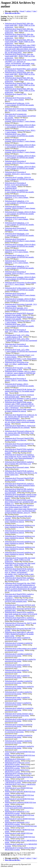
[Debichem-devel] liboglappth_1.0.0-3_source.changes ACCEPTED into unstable (20, 235)
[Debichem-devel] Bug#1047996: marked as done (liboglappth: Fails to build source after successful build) (19, 491)
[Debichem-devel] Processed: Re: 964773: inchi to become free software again (20, 624)
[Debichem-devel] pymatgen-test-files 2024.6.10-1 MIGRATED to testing (21, 782)
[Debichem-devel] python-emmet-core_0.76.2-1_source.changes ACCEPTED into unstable (20, 289)
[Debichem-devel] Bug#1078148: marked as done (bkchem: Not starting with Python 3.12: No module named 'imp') (21, 473)
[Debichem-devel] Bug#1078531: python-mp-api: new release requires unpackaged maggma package (20, 422)
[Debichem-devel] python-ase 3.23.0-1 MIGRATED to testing (17, 763)
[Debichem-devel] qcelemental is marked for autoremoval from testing (19, 747)
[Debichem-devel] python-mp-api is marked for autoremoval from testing (20, 660)
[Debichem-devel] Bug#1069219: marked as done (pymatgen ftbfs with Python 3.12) (19, 463)
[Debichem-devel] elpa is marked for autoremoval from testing (17, 671)
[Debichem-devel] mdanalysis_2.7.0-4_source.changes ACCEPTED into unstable (20, 256)
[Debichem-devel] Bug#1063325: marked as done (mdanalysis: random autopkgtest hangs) (20, 485)
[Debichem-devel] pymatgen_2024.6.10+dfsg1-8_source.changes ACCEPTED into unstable (20, 300)
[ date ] (35, 11)
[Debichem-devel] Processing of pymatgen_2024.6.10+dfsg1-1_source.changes (20, 120)
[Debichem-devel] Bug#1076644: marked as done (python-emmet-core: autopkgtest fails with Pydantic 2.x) (21, 502)
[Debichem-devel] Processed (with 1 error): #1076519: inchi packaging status (19, 600)
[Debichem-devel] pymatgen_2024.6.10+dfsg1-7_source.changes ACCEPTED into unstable (20, 278)
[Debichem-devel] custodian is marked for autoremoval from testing (19, 655)
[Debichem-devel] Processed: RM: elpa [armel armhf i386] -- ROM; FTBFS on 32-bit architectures (20, 560)
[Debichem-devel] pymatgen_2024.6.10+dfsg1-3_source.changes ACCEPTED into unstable (20, 157)
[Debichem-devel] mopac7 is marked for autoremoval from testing (18, 704)
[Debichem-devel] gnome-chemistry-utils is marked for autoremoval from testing (19, 715)
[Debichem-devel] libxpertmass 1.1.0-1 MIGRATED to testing (18, 760)
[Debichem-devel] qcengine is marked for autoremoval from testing (18, 742)
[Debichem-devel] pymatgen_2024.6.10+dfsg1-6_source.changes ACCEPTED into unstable (20, 245)
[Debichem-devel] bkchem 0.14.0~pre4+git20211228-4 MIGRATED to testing (19, 808)
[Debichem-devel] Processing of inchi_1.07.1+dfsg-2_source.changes (17, 345)
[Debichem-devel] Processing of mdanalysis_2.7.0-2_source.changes (17, 196)
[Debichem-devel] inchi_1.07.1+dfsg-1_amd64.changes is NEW (17, 336)
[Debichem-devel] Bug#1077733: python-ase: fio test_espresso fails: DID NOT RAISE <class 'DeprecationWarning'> (21, 417)
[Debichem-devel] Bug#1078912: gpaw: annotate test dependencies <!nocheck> (21, 70)
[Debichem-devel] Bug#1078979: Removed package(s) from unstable (19, 314)
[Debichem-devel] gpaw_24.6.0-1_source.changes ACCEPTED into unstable (20, 325)
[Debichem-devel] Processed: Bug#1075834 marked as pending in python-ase (19, 439)
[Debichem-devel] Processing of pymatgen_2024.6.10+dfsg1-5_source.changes (20, 207)
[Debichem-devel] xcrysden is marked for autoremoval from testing (18, 693)
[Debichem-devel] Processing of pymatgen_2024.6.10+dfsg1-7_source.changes (20, 273)
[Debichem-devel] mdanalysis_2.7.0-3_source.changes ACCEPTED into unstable (20, 224)
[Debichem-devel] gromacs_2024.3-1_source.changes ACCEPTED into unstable (20, 385)
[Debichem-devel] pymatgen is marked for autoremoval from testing (19, 644)
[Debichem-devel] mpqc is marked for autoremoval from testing (17, 698)
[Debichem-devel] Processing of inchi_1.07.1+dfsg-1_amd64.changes (17, 331)
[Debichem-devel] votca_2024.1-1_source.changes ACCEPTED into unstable (20, 135)
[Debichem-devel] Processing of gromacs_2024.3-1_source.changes (16, 379)
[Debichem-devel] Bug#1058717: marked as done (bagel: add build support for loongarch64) (21, 619)
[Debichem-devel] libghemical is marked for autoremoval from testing (19, 687)
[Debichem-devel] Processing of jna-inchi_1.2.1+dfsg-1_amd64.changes (17, 363)
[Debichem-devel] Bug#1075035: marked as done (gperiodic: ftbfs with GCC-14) (19, 579)
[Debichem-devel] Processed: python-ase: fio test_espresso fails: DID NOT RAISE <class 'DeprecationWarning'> (20, 433)
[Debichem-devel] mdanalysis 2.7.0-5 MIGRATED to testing (17, 812)
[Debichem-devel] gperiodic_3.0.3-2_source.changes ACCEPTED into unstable (20, 309)
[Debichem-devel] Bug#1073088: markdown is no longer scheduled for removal (20, 410)
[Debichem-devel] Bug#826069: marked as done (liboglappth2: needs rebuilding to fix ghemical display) (21, 496)
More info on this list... (13, 13)
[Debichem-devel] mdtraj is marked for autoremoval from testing (18, 638)
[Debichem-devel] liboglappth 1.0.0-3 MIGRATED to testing (17, 823)
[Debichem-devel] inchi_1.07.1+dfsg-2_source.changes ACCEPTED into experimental (21, 350)
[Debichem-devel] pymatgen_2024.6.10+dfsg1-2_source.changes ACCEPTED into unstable (20, 146)
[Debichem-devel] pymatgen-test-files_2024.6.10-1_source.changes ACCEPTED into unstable (20, 116)
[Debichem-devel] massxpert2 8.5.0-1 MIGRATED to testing (17, 767)
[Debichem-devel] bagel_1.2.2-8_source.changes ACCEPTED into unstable (21, 360)
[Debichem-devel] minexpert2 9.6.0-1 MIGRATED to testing (17, 771)
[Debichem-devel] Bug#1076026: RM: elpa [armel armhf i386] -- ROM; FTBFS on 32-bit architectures (20, 74)
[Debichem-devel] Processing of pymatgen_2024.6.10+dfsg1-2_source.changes (20, 140)
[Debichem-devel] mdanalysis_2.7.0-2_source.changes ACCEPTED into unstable (20, 202)
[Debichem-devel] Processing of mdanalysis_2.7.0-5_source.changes (17, 262)
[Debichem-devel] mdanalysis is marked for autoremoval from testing (19, 709)
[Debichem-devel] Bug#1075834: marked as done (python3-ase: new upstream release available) (19, 451)
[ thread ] (22, 11)
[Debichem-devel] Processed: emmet (17, 467)
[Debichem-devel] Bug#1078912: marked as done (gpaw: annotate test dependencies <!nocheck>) (19, 596)
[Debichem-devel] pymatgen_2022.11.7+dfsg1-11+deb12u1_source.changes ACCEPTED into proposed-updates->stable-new (20, 373)
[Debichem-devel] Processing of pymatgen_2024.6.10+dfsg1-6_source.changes (20, 240)
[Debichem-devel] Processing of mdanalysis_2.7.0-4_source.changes (17, 251)
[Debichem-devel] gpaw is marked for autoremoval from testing (17, 677)
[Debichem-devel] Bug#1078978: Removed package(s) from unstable (19, 318)
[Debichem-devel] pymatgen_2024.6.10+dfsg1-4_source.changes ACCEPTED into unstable (20, 168)
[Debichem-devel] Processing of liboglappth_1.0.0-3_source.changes (17, 229)
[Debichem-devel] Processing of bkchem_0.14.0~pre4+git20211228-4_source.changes (17, 185)
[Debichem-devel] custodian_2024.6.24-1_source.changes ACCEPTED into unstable (20, 178)
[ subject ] (29, 11)
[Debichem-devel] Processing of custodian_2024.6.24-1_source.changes (18, 173)
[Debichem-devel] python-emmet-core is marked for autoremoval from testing (21, 649)
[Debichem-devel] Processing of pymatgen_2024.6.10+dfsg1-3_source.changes (20, 151)
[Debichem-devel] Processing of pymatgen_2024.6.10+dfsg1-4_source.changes (20, 162)
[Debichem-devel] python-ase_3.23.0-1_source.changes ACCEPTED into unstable (20, 104)
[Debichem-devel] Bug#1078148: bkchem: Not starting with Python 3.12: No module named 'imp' (20, 391)
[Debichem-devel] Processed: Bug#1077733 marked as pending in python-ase (19, 445)
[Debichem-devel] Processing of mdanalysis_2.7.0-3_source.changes (17, 218)
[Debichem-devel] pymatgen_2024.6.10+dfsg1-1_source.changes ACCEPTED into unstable (20, 126)
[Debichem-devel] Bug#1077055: (16, 94)
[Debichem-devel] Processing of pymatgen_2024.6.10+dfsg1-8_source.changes (20, 294)
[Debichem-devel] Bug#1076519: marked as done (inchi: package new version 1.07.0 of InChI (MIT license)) (21, 614)
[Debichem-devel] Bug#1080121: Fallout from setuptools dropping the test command (20, 427)
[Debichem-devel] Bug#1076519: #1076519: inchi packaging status (19, 396)
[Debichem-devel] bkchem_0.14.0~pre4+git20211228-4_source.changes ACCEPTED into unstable (20, 190)
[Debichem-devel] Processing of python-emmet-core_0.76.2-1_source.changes (21, 283)
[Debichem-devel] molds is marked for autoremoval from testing (17, 666)
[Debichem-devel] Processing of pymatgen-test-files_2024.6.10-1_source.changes (20, 110)
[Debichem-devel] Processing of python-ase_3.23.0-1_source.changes (18, 99)
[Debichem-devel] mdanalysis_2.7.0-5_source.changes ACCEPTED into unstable (20, 267)
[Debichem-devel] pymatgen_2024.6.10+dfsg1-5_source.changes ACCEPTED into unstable (20, 213)
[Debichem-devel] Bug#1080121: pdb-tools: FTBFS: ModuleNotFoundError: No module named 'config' (19, 634)
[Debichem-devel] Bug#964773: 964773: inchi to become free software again (21, 399)
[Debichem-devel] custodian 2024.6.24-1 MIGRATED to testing (18, 774)
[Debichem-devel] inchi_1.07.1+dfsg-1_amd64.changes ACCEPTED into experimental (21, 340)
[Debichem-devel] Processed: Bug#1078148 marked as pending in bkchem (19, 479)
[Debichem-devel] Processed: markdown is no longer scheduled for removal (20, 521)
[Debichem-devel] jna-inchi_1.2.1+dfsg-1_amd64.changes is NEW (18, 369)
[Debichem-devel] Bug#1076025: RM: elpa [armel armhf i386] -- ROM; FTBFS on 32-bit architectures (20, 25)
